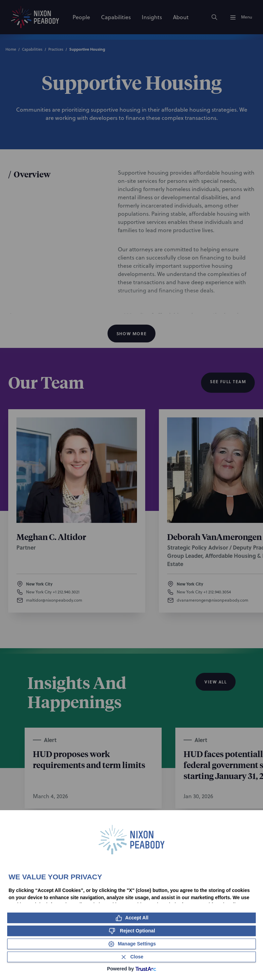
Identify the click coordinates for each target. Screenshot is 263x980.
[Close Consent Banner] (131, 957)
